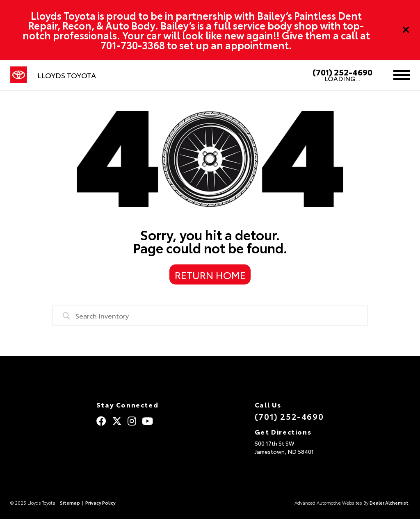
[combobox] (210, 315)
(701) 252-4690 (342, 72)
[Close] (406, 30)
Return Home (210, 275)
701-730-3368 (133, 45)
